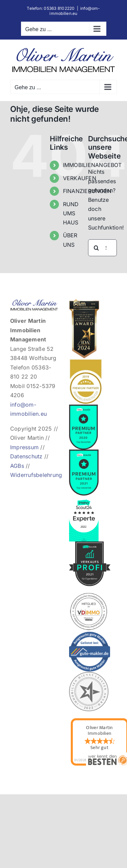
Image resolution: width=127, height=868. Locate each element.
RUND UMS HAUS (71, 213)
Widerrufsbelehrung (36, 475)
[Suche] (97, 248)
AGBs (17, 466)
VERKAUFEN (80, 178)
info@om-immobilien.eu (75, 11)
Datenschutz (26, 456)
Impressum (24, 447)
